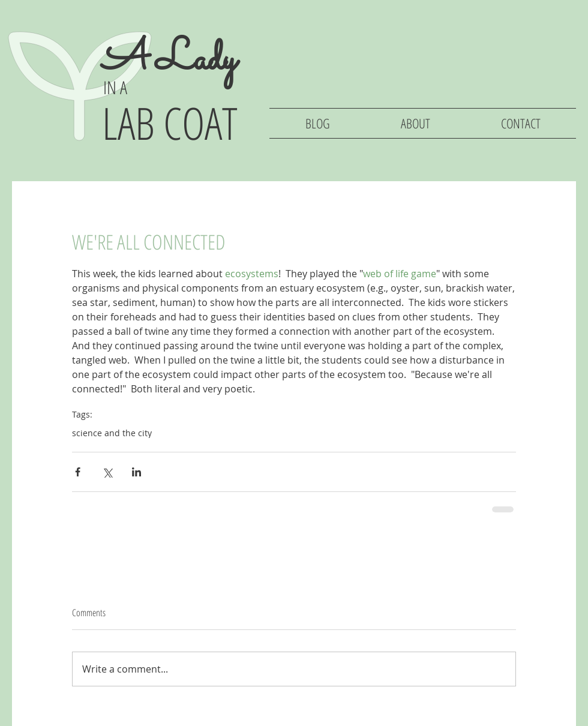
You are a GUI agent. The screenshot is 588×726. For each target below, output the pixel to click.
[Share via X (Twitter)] (107, 472)
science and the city (112, 433)
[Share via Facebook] (78, 472)
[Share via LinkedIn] (136, 472)
